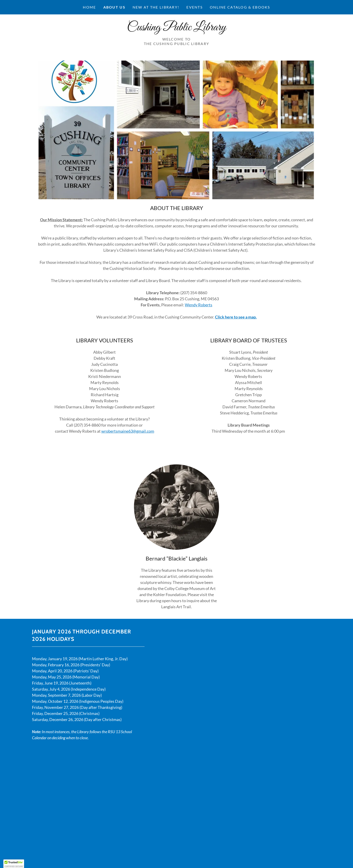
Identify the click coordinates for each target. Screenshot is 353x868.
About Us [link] (114, 7)
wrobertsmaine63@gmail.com (128, 431)
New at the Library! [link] (156, 7)
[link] (176, 29)
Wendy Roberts (199, 305)
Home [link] (89, 7)
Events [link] (195, 7)
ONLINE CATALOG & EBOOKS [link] (240, 7)
